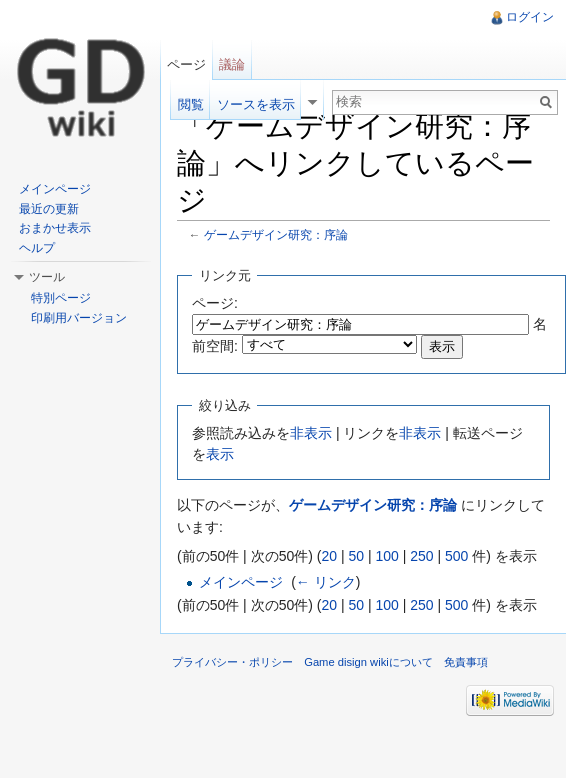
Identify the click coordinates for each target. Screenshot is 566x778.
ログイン (530, 17)
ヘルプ (37, 248)
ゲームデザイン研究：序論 (276, 234)
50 (356, 556)
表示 (220, 454)
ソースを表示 (256, 104)
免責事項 (466, 662)
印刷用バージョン (79, 318)
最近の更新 (49, 209)
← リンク (326, 582)
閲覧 (191, 104)
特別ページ (61, 298)
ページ (186, 64)
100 (386, 556)
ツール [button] (47, 277)
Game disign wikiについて (368, 662)
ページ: (215, 303)
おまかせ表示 (55, 228)
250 (421, 556)
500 (456, 556)
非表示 (311, 433)
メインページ (241, 582)
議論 (232, 64)
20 (329, 556)
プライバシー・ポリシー (232, 662)
